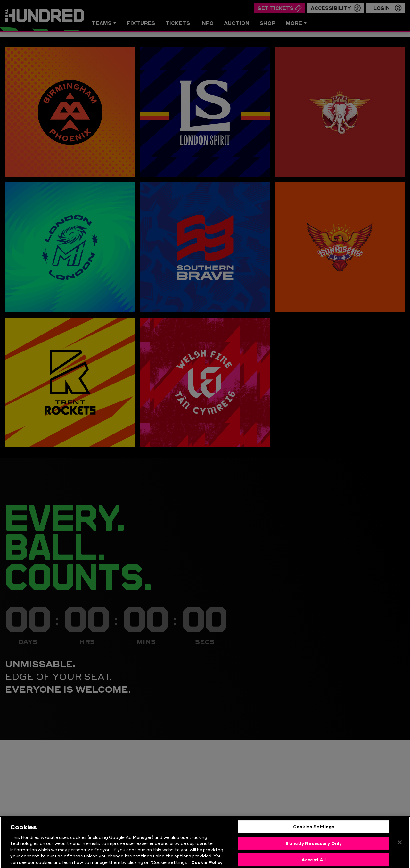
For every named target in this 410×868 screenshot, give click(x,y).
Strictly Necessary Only (314, 856)
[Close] (400, 856)
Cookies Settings (314, 839)
